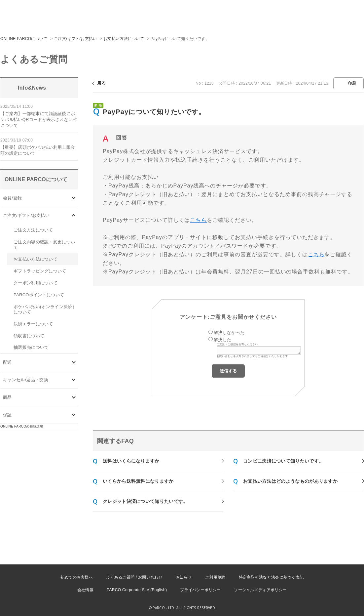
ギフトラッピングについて (40, 271)
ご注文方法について (33, 230)
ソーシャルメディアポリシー (260, 590)
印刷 (352, 83)
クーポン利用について (36, 283)
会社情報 (85, 590)
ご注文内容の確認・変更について (44, 245)
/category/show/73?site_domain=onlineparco (74, 380)
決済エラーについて (33, 324)
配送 (7, 362)
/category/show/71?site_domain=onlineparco (74, 215)
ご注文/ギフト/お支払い (75, 39)
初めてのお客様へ (77, 577)
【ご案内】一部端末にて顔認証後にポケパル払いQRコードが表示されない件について (39, 120)
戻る (102, 83)
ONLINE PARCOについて (24, 39)
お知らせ (184, 577)
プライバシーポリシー (200, 590)
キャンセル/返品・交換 (26, 380)
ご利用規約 (215, 577)
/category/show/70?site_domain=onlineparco (74, 198)
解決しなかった (229, 332)
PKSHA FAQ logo (328, 605)
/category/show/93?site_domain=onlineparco (74, 398)
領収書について (29, 336)
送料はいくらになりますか (131, 461)
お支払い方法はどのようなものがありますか (290, 481)
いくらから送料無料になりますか (138, 481)
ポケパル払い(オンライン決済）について (45, 309)
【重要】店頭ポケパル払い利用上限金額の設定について (38, 150)
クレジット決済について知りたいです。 (145, 501)
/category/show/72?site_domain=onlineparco (74, 363)
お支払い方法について (124, 39)
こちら (198, 220)
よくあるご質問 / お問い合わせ (134, 577)
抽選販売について (31, 347)
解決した (222, 340)
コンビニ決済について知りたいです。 (283, 461)
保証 (7, 415)
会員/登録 (12, 198)
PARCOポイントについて (39, 295)
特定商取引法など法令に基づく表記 (271, 577)
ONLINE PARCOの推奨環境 (22, 426)
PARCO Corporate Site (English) (137, 590)
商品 (7, 397)
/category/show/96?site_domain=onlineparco (74, 415)
